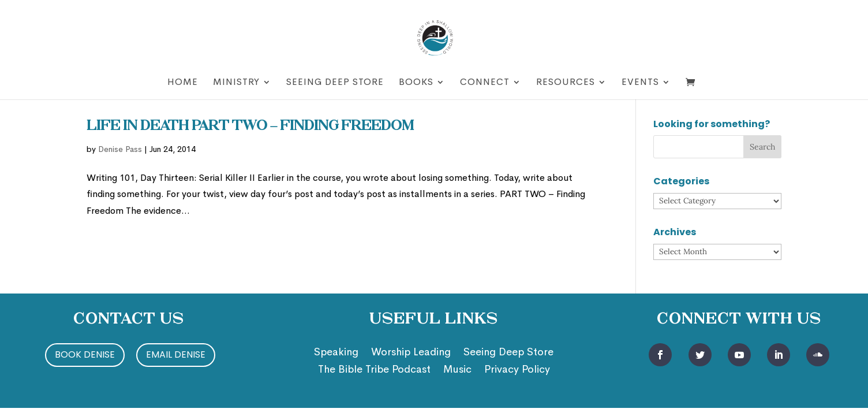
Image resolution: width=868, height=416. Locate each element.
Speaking (336, 353)
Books (416, 83)
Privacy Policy (517, 370)
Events (640, 83)
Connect (485, 83)
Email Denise (176, 354)
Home (183, 83)
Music (457, 370)
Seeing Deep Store (335, 83)
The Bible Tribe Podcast (374, 370)
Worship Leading (411, 353)
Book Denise (85, 354)
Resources (566, 83)
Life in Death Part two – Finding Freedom (250, 127)
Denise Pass (120, 149)
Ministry (236, 83)
